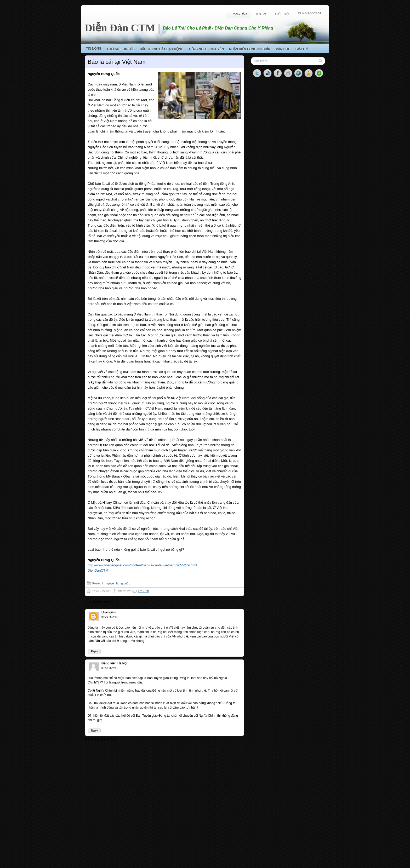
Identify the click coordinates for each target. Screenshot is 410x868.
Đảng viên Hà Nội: (115, 663)
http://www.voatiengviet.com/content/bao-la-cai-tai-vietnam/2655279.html (142, 565)
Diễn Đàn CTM (120, 28)
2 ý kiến (143, 591)
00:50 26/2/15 (109, 668)
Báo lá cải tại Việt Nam (116, 62)
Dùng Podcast (310, 13)
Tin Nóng (94, 49)
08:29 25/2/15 (109, 617)
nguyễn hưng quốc (118, 583)
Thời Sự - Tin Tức (121, 49)
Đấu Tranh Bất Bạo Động (162, 49)
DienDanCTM (98, 570)
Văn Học (283, 49)
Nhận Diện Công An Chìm (250, 49)
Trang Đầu (238, 14)
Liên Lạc (261, 14)
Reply (94, 651)
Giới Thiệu (283, 14)
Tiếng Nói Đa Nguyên (206, 49)
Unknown (109, 612)
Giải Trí (302, 49)
